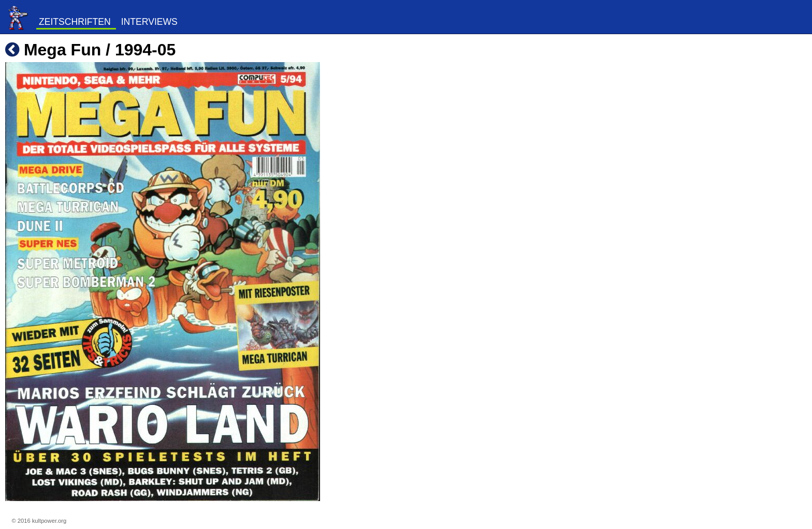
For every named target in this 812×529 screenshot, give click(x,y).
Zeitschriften (75, 22)
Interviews (149, 22)
